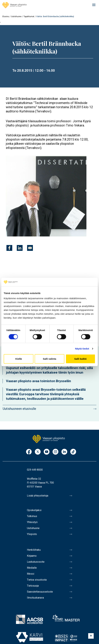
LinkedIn (64, 452)
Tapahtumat (29, 16)
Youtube (47, 452)
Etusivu (6, 16)
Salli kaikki (80, 359)
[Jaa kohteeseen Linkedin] (20, 248)
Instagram (55, 452)
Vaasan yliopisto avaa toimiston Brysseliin (38, 381)
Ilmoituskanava (35, 598)
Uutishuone (16, 16)
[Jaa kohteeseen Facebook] (9, 248)
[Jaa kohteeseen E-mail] (30, 248)
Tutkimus (32, 516)
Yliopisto (32, 534)
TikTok (73, 452)
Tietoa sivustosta (37, 580)
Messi (31, 574)
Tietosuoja (33, 586)
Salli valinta (50, 359)
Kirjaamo (32, 556)
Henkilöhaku (34, 550)
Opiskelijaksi (34, 510)
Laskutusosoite (36, 562)
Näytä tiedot (82, 349)
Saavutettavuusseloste (40, 592)
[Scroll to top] (91, 636)
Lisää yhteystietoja (38, 496)
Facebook (29, 452)
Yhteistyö (32, 522)
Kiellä (19, 359)
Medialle (32, 568)
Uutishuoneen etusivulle (19, 409)
